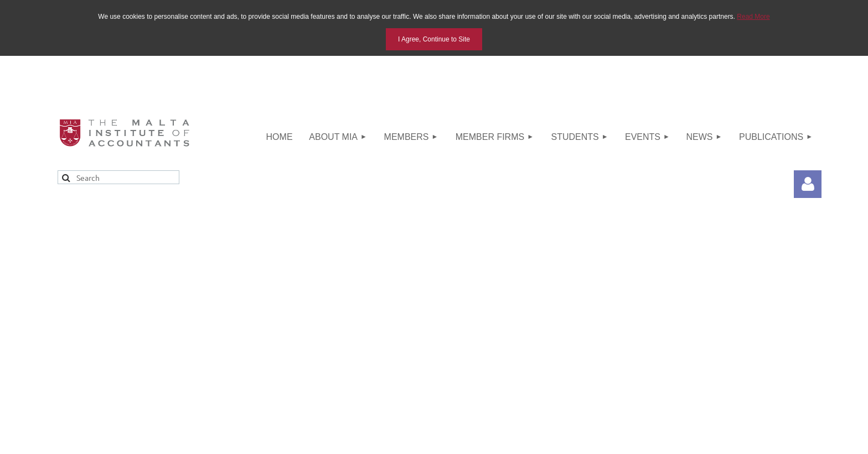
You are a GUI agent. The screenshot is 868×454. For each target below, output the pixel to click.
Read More (753, 17)
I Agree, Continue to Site (434, 39)
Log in (808, 184)
